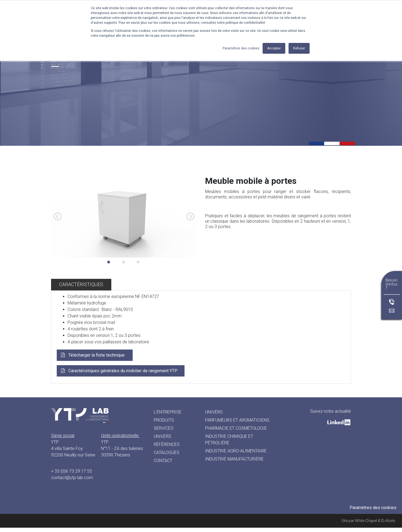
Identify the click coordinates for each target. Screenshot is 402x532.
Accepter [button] (274, 48)
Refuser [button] (299, 48)
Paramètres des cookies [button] (241, 48)
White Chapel (366, 521)
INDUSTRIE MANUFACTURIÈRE (234, 459)
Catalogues (167, 453)
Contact (163, 461)
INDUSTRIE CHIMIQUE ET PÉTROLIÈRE (229, 440)
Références (167, 444)
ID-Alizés (388, 521)
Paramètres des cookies (373, 508)
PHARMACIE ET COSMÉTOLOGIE (236, 428)
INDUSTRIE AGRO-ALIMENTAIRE (236, 451)
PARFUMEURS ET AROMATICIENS (237, 420)
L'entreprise (168, 412)
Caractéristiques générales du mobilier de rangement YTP (123, 371)
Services (164, 428)
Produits (164, 420)
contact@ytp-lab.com (72, 478)
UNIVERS (214, 412)
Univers (163, 436)
